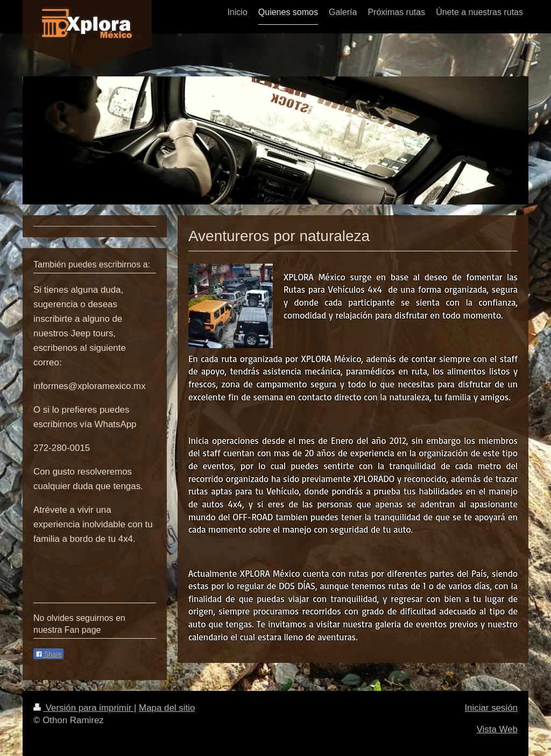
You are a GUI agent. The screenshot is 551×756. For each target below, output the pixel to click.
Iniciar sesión (491, 708)
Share (48, 654)
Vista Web (497, 729)
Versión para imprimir (84, 708)
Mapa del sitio (167, 708)
